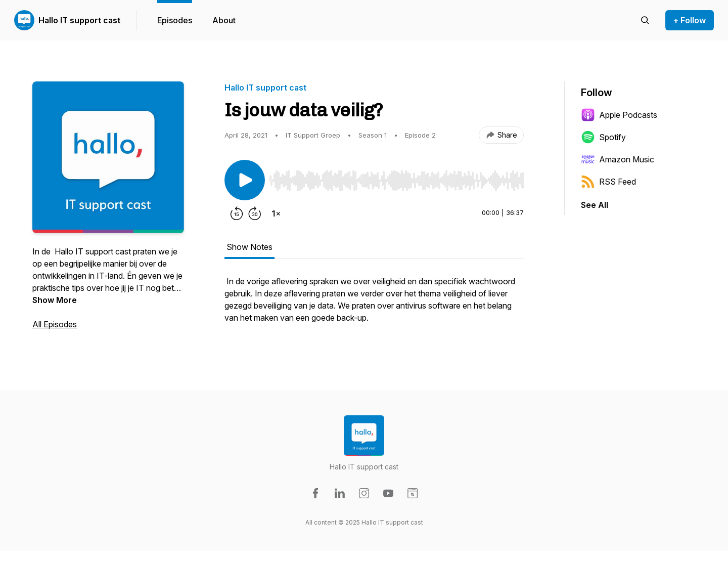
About (224, 20)
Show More (55, 300)
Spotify (603, 137)
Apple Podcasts (619, 115)
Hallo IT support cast (79, 20)
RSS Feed (608, 182)
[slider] (396, 181)
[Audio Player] (396, 178)
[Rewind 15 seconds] (237, 213)
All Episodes (55, 324)
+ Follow (690, 20)
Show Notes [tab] (249, 247)
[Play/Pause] (245, 180)
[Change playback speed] (276, 213)
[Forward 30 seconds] (255, 213)
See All (595, 205)
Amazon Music (618, 159)
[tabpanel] (374, 305)
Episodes (175, 20)
